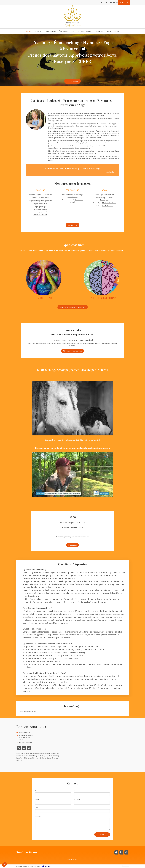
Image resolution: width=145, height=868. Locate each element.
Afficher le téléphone (25, 742)
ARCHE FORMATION (40, 215)
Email (37, 799)
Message (38, 816)
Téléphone (77, 799)
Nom (37, 791)
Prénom (77, 791)
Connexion (125, 866)
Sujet (37, 808)
